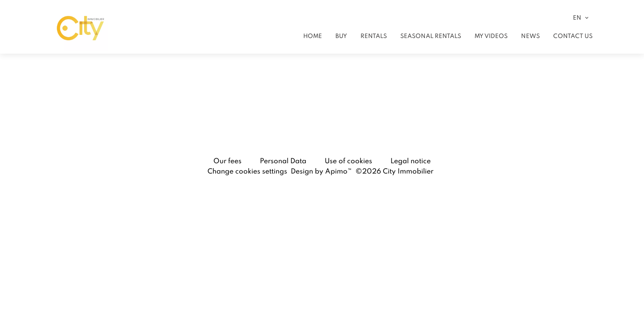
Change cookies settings (247, 171)
